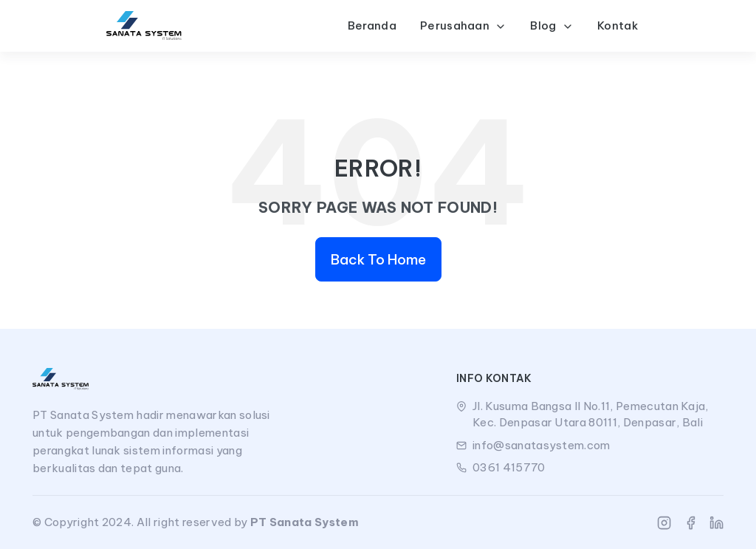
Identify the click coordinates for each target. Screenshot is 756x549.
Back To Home (378, 259)
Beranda (372, 25)
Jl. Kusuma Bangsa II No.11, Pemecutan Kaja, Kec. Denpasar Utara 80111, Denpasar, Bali (591, 415)
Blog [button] (552, 25)
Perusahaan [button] (464, 25)
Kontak (618, 25)
